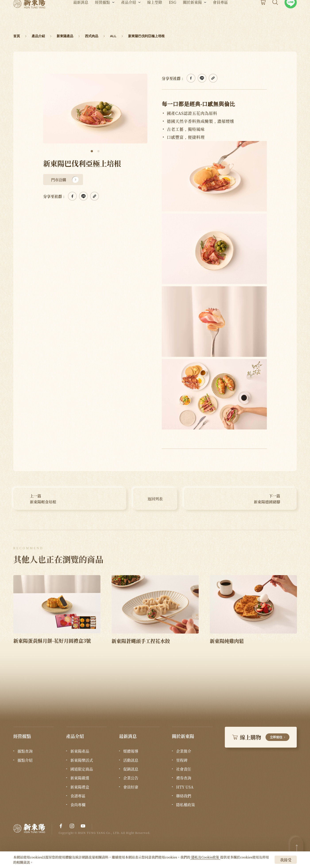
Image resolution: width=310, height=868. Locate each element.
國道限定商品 (82, 769)
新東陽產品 (80, 751)
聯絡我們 (184, 796)
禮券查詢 (184, 778)
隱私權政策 (186, 805)
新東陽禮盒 (80, 787)
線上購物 (261, 737)
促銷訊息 (131, 769)
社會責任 (184, 769)
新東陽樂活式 (82, 760)
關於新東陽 (192, 16)
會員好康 (131, 787)
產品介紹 (129, 16)
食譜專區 (78, 796)
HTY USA (185, 787)
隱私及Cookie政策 (205, 857)
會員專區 (220, 16)
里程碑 (182, 760)
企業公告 (131, 778)
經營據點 (102, 16)
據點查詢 (25, 751)
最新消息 (81, 16)
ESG (173, 16)
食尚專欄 (78, 805)
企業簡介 (184, 751)
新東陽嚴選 (80, 778)
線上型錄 (155, 16)
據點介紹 (25, 760)
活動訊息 (131, 760)
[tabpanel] (95, 109)
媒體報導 (131, 751)
